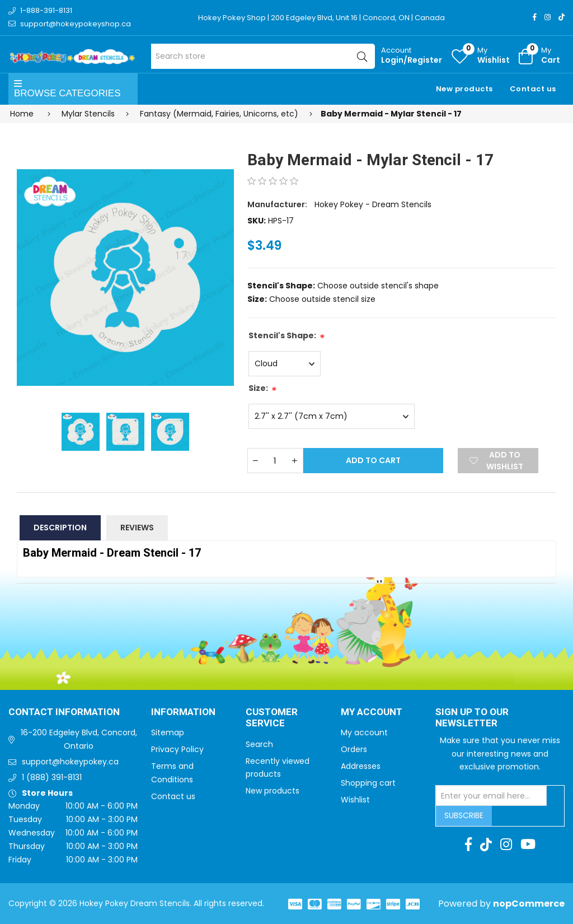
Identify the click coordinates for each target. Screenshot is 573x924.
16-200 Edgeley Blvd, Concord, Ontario (79, 739)
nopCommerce (529, 904)
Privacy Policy (177, 749)
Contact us (533, 89)
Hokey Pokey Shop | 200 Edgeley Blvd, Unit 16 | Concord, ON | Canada (321, 18)
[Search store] (263, 56)
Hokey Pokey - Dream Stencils (373, 204)
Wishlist (355, 800)
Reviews (137, 528)
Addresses (361, 766)
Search (259, 744)
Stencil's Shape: (282, 335)
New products (464, 89)
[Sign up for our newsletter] (491, 796)
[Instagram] (548, 17)
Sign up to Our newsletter (472, 718)
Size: (258, 388)
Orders (354, 749)
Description (60, 528)
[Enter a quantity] (275, 461)
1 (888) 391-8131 (52, 777)
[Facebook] (535, 17)
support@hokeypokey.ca (70, 762)
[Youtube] (528, 844)
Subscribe (464, 815)
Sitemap (168, 732)
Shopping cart (368, 783)
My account (364, 732)
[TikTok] (562, 17)
